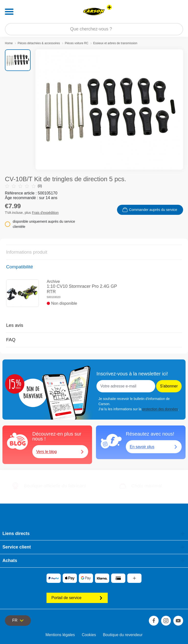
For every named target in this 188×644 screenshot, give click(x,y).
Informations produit (27, 252)
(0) (23, 186)
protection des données (160, 409)
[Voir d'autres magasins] (109, 7)
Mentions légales (60, 635)
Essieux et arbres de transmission (115, 43)
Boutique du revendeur (123, 635)
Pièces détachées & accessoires (39, 43)
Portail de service (77, 598)
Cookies (89, 635)
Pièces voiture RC (77, 43)
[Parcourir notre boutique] (94, 29)
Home (9, 43)
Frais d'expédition (45, 213)
